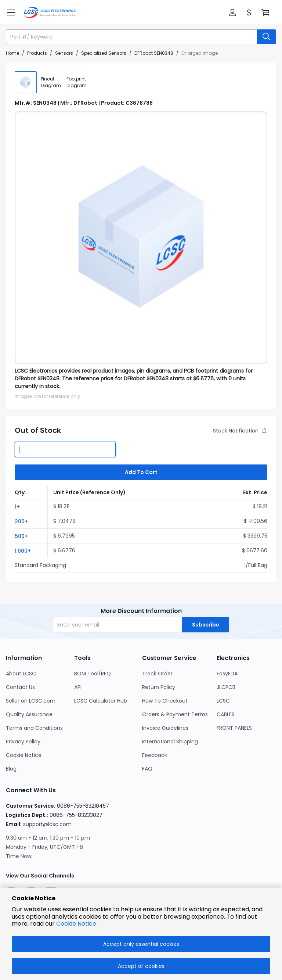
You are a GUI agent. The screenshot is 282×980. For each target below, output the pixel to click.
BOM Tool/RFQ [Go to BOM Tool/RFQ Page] (93, 674)
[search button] (267, 37)
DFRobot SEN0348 (154, 53)
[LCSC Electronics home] (50, 12)
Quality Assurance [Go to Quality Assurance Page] (29, 714)
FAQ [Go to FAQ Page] (147, 769)
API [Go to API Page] (78, 687)
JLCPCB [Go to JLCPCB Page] (226, 687)
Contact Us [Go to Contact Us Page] (20, 687)
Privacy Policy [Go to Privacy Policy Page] (23, 742)
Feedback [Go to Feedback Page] (155, 755)
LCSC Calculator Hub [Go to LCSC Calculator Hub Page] (101, 701)
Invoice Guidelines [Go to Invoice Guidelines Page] (165, 728)
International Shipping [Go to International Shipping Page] (170, 742)
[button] (232, 12)
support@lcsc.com (47, 824)
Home (12, 53)
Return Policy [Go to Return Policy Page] (159, 687)
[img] (26, 82)
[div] (51, 82)
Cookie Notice (76, 924)
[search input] (132, 37)
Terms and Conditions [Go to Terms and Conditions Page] (34, 728)
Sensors (64, 53)
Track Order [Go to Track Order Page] (157, 674)
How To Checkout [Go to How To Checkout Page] (165, 701)
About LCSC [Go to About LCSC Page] (21, 674)
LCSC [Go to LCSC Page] (223, 701)
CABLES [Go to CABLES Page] (226, 714)
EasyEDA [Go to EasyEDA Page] (227, 674)
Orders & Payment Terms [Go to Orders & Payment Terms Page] (175, 714)
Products (37, 53)
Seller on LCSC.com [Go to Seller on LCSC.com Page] (31, 701)
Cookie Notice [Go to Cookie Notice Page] (24, 755)
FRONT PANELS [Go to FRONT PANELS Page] (234, 728)
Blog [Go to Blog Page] (11, 769)
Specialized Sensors (104, 53)
